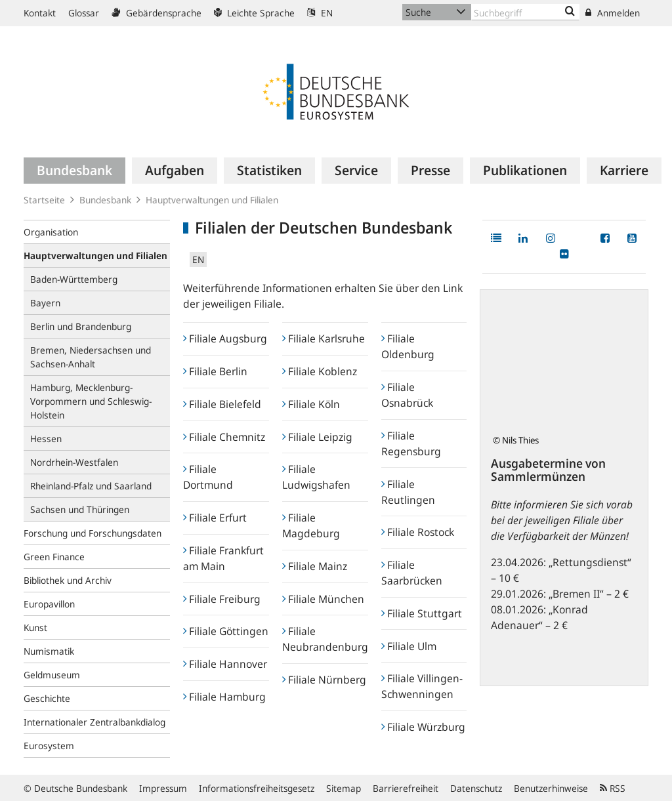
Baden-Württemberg (74, 279)
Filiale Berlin (215, 371)
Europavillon (49, 604)
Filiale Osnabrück (407, 395)
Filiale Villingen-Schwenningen (422, 686)
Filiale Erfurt (215, 518)
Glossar (84, 13)
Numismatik (49, 651)
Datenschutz (476, 788)
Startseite (44, 200)
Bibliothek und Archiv (68, 580)
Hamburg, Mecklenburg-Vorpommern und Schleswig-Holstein (91, 401)
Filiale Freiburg (222, 599)
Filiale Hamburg (224, 697)
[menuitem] (74, 171)
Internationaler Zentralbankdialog (94, 722)
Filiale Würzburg (423, 727)
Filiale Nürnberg (324, 680)
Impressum (163, 788)
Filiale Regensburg (411, 443)
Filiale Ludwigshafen (316, 477)
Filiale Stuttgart (422, 613)
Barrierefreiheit (406, 788)
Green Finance (54, 557)
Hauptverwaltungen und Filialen (212, 200)
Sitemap (344, 788)
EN (320, 13)
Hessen (46, 439)
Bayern (45, 303)
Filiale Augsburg (225, 339)
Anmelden (613, 13)
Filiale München (323, 599)
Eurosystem (49, 746)
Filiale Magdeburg (311, 525)
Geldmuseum (52, 675)
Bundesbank (105, 200)
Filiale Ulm (409, 646)
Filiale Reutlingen (408, 492)
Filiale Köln (311, 404)
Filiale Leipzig (317, 437)
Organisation (51, 232)
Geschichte (47, 698)
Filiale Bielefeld (222, 404)
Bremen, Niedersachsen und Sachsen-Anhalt (91, 357)
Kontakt (40, 13)
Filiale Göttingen (226, 631)
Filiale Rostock (418, 532)
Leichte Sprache (254, 13)
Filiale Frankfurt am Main (223, 558)
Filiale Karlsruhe (324, 339)
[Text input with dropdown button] (525, 12)
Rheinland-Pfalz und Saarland (91, 486)
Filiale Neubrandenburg (325, 639)
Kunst (35, 627)
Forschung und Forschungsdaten (93, 533)
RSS (613, 788)
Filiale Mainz (315, 566)
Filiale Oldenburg (408, 346)
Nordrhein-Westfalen (74, 462)
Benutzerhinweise (551, 788)
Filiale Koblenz (320, 371)
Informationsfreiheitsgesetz (257, 788)
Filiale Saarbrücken (412, 573)
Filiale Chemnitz (224, 437)
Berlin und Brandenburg (81, 326)
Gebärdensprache (157, 13)
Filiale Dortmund (208, 477)
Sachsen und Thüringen (80, 509)
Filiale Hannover (225, 664)
